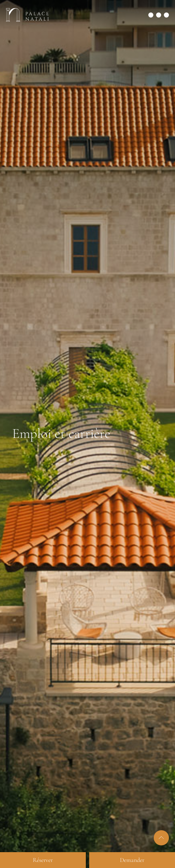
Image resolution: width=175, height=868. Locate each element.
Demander (132, 860)
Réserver (43, 860)
